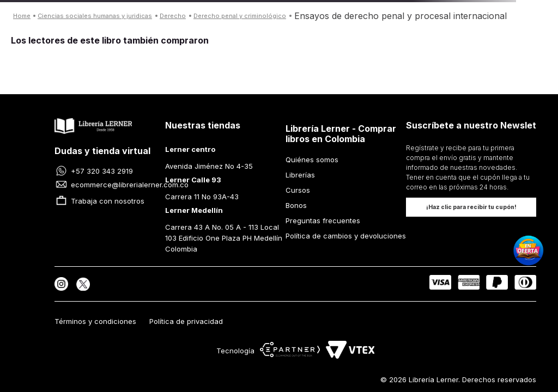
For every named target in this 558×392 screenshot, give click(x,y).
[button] (471, 207)
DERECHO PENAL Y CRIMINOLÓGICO (240, 16)
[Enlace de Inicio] (22, 16)
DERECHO (173, 16)
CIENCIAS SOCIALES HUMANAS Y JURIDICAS (95, 16)
